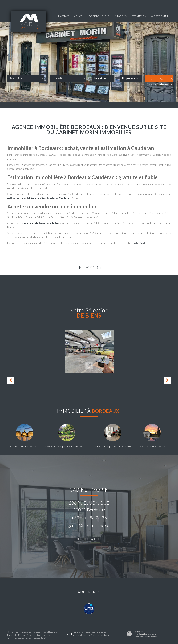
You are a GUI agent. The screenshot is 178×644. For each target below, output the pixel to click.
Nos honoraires (40, 636)
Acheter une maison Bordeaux (152, 446)
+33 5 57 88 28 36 (89, 518)
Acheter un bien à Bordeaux (25, 446)
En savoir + (89, 268)
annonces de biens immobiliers (42, 223)
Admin (10, 638)
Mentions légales (25, 636)
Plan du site (12, 636)
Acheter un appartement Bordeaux (113, 446)
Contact (89, 539)
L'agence (64, 16)
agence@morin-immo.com (89, 525)
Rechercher (159, 78)
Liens (50, 636)
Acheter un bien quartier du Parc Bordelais (67, 446)
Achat (78, 16)
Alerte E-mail (160, 16)
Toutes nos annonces (23, 638)
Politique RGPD (39, 638)
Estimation (139, 16)
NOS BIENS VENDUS (98, 16)
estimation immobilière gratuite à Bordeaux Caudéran (39, 198)
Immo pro (121, 16)
